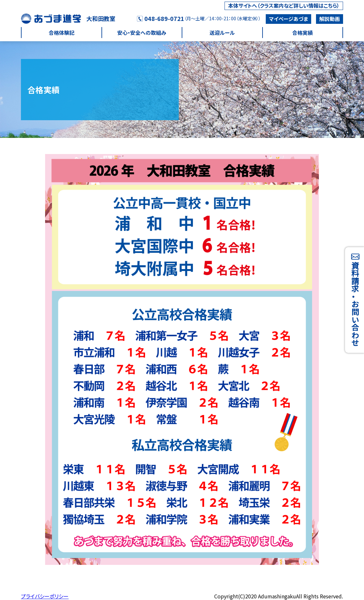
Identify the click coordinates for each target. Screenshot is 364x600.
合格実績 (302, 33)
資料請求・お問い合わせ (355, 300)
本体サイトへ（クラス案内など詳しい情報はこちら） (284, 5)
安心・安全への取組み (142, 33)
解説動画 (330, 19)
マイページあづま (288, 19)
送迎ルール (222, 33)
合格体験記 (62, 33)
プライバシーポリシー (45, 596)
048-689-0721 (161, 18)
